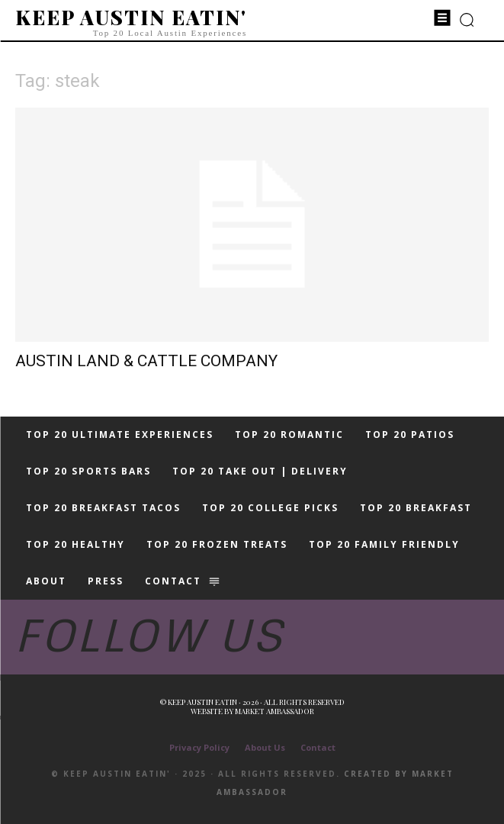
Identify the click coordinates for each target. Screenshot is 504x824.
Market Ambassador (274, 711)
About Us (265, 747)
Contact (318, 747)
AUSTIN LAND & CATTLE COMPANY (146, 361)
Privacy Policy (199, 747)
